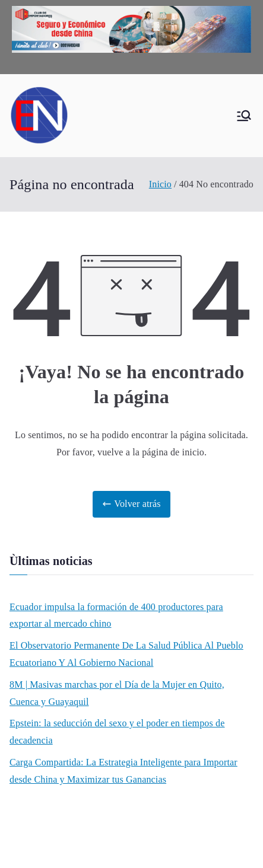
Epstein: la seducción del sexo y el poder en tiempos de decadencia (117, 732)
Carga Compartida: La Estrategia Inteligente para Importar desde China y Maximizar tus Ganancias (123, 771)
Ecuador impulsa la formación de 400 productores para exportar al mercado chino (116, 615)
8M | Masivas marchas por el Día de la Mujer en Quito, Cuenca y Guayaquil (117, 693)
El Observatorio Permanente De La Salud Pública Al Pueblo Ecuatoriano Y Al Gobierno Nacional (126, 654)
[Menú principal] (244, 116)
